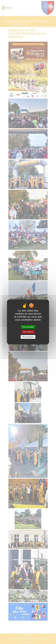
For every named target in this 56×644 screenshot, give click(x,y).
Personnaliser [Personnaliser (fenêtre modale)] (28, 337)
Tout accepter (28, 327)
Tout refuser (28, 332)
